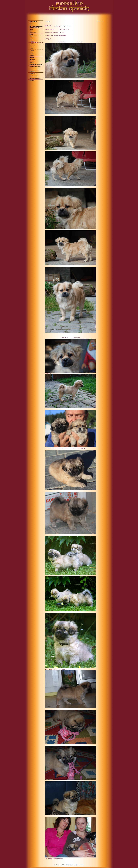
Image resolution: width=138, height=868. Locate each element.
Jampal (33, 46)
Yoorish (33, 37)
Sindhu (32, 44)
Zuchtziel (32, 71)
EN (99, 21)
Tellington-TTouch (35, 67)
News (31, 24)
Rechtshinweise (69, 865)
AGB (76, 865)
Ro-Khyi (33, 41)
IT (104, 21)
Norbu (32, 39)
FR (102, 21)
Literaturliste (34, 76)
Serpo (32, 53)
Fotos (31, 30)
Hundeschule (33, 74)
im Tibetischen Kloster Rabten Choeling (36, 27)
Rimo (32, 48)
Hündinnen (33, 32)
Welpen (32, 55)
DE (97, 21)
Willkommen (33, 22)
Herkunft (32, 62)
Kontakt (32, 81)
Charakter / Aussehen (36, 64)
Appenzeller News (35, 69)
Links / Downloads (35, 78)
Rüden (31, 34)
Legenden (32, 60)
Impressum (82, 865)
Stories (32, 58)
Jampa (32, 51)
